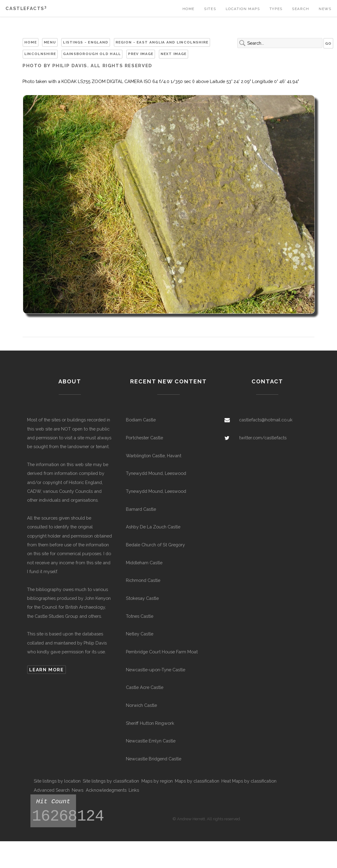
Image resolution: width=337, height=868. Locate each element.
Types (276, 9)
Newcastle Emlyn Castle (151, 741)
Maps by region (157, 781)
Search (301, 9)
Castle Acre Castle (145, 687)
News (325, 9)
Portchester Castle (144, 438)
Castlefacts (26, 8)
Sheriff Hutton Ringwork (150, 723)
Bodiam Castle (141, 420)
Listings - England (86, 42)
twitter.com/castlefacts (263, 438)
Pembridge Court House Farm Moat (162, 652)
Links (134, 790)
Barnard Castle (141, 509)
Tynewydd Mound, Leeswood (156, 473)
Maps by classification (197, 781)
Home (189, 9)
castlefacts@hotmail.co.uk (266, 420)
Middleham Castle (144, 563)
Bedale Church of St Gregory (155, 545)
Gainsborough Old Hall (92, 54)
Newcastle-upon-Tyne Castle (156, 670)
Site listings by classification (111, 781)
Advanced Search (52, 790)
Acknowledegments (106, 790)
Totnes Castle (140, 616)
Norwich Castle (141, 705)
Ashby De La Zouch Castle (153, 527)
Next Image (174, 54)
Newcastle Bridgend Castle (154, 759)
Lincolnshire (40, 54)
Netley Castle (140, 634)
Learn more (46, 670)
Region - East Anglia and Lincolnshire (162, 42)
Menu (50, 42)
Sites (210, 9)
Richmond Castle (143, 580)
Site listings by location (57, 781)
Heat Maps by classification (249, 781)
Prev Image (141, 54)
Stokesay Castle (142, 598)
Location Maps (243, 9)
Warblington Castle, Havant (154, 456)
